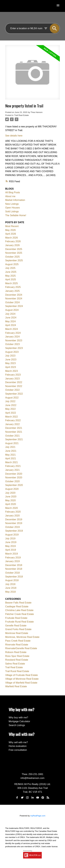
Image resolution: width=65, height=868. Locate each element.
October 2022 (12, 390)
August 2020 (12, 489)
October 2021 (12, 436)
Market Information (15, 200)
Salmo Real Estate (15, 664)
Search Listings (17, 725)
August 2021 (12, 443)
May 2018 (10, 592)
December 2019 (14, 519)
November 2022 (14, 386)
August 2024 (12, 310)
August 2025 (12, 264)
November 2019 (14, 523)
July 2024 (10, 314)
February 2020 (13, 512)
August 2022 (12, 398)
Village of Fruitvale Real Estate (21, 675)
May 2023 (10, 363)
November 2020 (14, 478)
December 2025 (14, 249)
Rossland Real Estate (17, 660)
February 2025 (13, 287)
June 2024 (11, 318)
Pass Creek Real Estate (18, 641)
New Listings (12, 204)
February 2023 (13, 375)
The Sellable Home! (16, 215)
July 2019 (10, 539)
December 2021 (14, 428)
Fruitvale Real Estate (16, 618)
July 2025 (10, 268)
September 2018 (14, 577)
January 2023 (12, 379)
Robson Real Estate (16, 652)
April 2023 (11, 367)
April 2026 (11, 234)
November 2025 (14, 253)
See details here (14, 136)
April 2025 (11, 279)
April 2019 (11, 550)
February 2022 (13, 420)
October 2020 (12, 481)
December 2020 (14, 474)
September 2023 (14, 348)
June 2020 (11, 497)
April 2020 (11, 504)
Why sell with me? (18, 742)
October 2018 (12, 573)
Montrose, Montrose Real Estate (22, 637)
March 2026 (12, 238)
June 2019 (11, 542)
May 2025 (10, 276)
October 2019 (12, 527)
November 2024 (14, 299)
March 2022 (12, 417)
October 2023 (12, 344)
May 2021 (10, 455)
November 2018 (14, 569)
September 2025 (14, 260)
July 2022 (10, 401)
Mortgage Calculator (19, 721)
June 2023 (11, 360)
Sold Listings (12, 211)
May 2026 (10, 230)
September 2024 (14, 306)
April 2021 (11, 458)
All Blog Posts (13, 192)
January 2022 (12, 424)
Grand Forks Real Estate (18, 629)
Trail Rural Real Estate (17, 671)
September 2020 (14, 485)
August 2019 (12, 535)
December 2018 (14, 565)
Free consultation (18, 750)
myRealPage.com (38, 816)
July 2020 (10, 493)
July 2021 (10, 447)
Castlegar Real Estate (17, 607)
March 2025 (12, 283)
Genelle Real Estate (16, 626)
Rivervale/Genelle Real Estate (21, 648)
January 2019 (12, 561)
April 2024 (11, 325)
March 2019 (12, 554)
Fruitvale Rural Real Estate (19, 622)
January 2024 (12, 337)
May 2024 (10, 321)
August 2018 (12, 580)
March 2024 (12, 329)
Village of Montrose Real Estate (22, 679)
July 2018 (10, 584)
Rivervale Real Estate (17, 645)
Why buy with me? (18, 718)
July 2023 (10, 356)
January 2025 (12, 291)
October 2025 (12, 257)
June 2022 (11, 405)
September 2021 (14, 439)
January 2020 (12, 516)
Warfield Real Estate (16, 686)
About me (10, 196)
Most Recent (12, 226)
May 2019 (10, 546)
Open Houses (13, 208)
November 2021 (14, 432)
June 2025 (11, 272)
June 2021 (11, 451)
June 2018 (11, 588)
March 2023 (12, 371)
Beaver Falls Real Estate (18, 603)
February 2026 (13, 241)
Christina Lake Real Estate (19, 610)
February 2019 (13, 558)
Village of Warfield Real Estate (21, 683)
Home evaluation (18, 746)
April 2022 (11, 413)
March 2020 (12, 508)
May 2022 (10, 409)
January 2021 (12, 470)
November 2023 (14, 340)
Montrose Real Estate (17, 633)
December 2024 (14, 295)
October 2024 (12, 302)
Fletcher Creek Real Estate (20, 614)
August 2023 (12, 352)
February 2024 (13, 333)
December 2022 (14, 382)
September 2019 (14, 531)
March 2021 (12, 462)
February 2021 (13, 466)
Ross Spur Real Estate (17, 656)
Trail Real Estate (21, 115)
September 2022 (14, 394)
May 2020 (10, 500)
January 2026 (12, 245)
